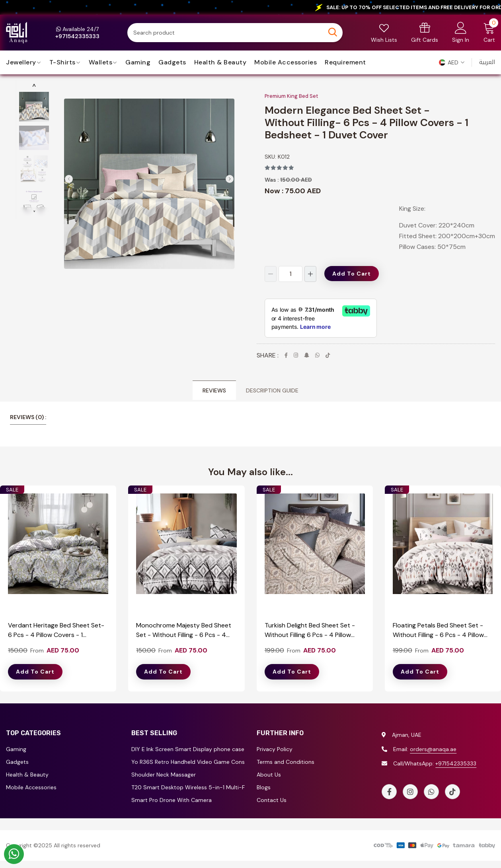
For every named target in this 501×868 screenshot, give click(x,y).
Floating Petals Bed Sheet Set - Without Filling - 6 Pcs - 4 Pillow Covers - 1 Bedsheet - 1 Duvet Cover (438, 630)
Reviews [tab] (214, 390)
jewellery (21, 62)
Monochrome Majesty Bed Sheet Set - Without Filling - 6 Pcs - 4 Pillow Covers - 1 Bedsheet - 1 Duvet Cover (184, 630)
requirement (345, 62)
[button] (452, 62)
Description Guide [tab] (272, 390)
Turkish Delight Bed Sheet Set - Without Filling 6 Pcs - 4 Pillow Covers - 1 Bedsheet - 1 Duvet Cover (310, 630)
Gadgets (172, 62)
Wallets (101, 62)
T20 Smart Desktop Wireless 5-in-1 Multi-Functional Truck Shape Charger (188, 787)
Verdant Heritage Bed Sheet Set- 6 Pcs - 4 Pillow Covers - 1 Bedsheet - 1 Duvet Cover (56, 630)
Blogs (264, 787)
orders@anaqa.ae (433, 749)
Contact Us (272, 800)
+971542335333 (456, 763)
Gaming (138, 62)
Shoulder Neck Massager (164, 775)
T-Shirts (62, 62)
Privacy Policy (275, 749)
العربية (487, 62)
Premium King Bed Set (291, 96)
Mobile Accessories (286, 62)
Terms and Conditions (286, 762)
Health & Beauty (220, 62)
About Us (269, 775)
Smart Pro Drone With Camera (172, 800)
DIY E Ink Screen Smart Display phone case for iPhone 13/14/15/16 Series (188, 749)
